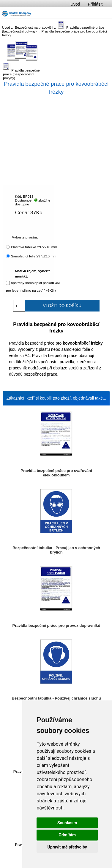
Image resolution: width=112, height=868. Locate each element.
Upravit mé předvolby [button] (67, 847)
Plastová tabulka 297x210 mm (34, 247)
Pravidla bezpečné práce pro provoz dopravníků (56, 626)
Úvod (75, 4)
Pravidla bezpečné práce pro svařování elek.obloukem (56, 473)
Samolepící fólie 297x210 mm (34, 256)
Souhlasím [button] (67, 823)
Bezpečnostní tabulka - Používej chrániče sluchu (56, 698)
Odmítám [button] (67, 835)
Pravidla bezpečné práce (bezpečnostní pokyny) (22, 69)
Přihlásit (95, 4)
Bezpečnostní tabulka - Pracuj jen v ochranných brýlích (56, 550)
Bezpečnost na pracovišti (34, 27)
